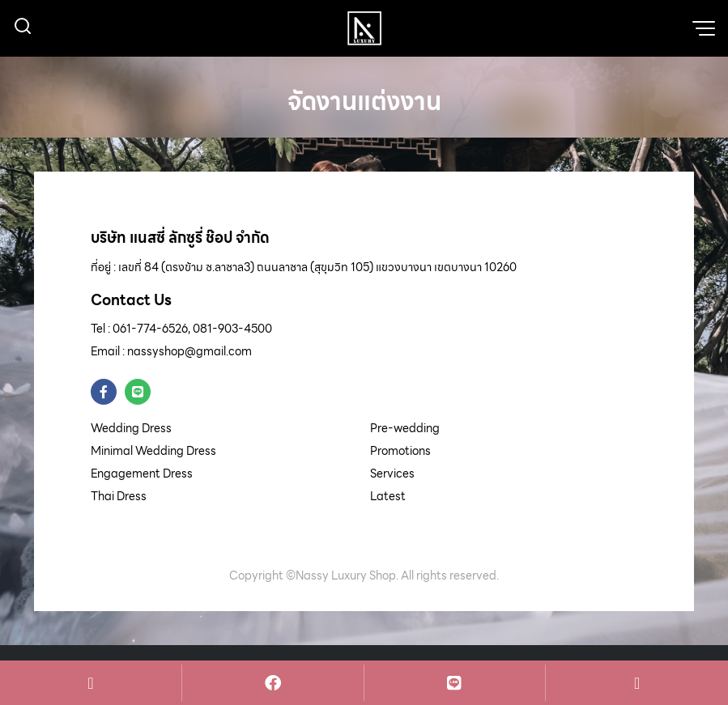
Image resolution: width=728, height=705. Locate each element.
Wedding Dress (131, 428)
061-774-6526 (150, 329)
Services (392, 474)
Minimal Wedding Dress (153, 451)
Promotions (400, 451)
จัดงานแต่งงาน (364, 100)
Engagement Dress (142, 474)
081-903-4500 (232, 329)
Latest (388, 496)
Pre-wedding (405, 428)
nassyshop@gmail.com (189, 351)
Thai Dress (119, 496)
